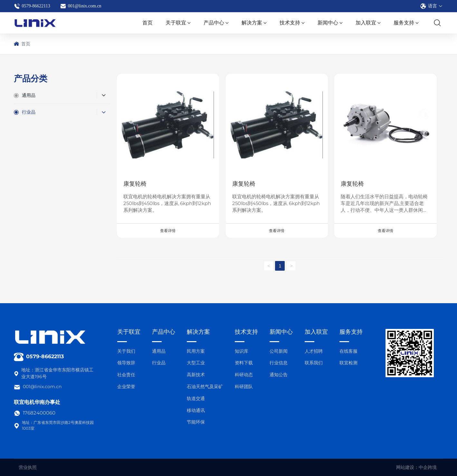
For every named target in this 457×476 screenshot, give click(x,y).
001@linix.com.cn (81, 6)
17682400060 (39, 413)
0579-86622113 (32, 6)
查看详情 (168, 231)
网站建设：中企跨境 (416, 467)
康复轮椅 (135, 184)
